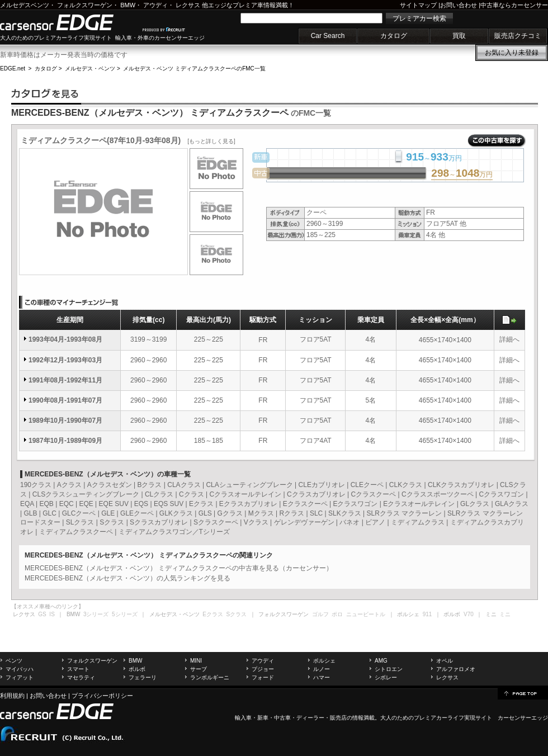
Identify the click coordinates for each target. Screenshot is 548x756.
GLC (49, 513)
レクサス (188, 5)
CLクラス (159, 494)
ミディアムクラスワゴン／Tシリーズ (174, 532)
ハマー (322, 677)
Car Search (328, 36)
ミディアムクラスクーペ (76, 532)
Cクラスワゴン (501, 494)
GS (42, 614)
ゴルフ (320, 614)
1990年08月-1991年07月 (65, 400)
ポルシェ (324, 661)
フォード (263, 677)
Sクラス (112, 522)
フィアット (20, 677)
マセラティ (81, 677)
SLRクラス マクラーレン (405, 513)
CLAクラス (184, 485)
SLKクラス (345, 513)
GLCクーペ (79, 513)
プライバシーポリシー (102, 696)
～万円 (462, 174)
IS (52, 614)
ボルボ (137, 669)
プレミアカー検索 (419, 18)
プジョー (263, 669)
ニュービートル (366, 614)
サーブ (199, 669)
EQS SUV (169, 504)
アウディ (155, 5)
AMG (381, 661)
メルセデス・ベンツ (90, 68)
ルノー (322, 669)
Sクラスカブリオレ (159, 522)
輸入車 (243, 718)
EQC (67, 504)
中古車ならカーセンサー (514, 5)
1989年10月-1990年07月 (65, 420)
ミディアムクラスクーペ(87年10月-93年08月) (128, 140)
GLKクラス (176, 513)
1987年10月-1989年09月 (65, 441)
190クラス (36, 485)
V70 (469, 614)
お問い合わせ (459, 5)
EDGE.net (13, 68)
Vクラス (256, 522)
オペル (445, 661)
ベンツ (14, 661)
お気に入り (512, 53)
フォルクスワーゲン (85, 5)
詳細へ (509, 339)
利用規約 (12, 696)
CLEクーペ (367, 485)
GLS (205, 513)
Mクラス (261, 513)
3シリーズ (96, 614)
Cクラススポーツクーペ (438, 494)
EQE (86, 504)
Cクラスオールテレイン (246, 494)
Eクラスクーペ (305, 504)
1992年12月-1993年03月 (65, 360)
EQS (141, 504)
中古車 (282, 718)
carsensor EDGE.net (68, 22)
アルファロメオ (456, 669)
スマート (78, 669)
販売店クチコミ (518, 36)
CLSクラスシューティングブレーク (86, 494)
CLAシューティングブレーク (249, 485)
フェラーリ (143, 677)
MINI (196, 661)
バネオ (349, 522)
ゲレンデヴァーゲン (304, 522)
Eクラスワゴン (355, 504)
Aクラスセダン (110, 485)
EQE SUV (114, 504)
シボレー (386, 677)
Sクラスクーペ (216, 522)
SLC (316, 513)
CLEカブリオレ (322, 485)
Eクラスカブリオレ (248, 504)
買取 (459, 36)
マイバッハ (20, 669)
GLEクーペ (137, 513)
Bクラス (149, 485)
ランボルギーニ (210, 677)
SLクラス (80, 522)
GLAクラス (512, 504)
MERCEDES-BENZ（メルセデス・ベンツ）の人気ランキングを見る (127, 578)
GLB (30, 513)
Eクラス (201, 504)
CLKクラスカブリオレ (461, 485)
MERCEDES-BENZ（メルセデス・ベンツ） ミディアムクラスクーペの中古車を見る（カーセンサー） (179, 568)
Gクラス (230, 513)
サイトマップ (418, 5)
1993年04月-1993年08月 (65, 339)
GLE (108, 513)
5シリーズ (125, 614)
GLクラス (475, 504)
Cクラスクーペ (373, 494)
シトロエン (389, 669)
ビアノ (375, 522)
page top (523, 693)
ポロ (337, 614)
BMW (128, 5)
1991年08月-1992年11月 (65, 380)
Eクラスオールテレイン (419, 504)
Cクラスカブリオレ (316, 494)
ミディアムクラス (418, 522)
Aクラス (69, 485)
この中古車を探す (497, 141)
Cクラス (192, 494)
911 (427, 614)
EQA (27, 504)
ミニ (505, 614)
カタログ (394, 36)
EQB (46, 504)
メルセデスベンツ (25, 5)
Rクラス (292, 513)
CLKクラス (406, 485)
